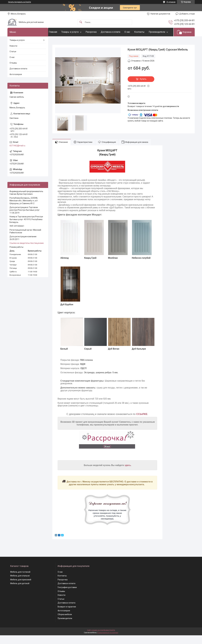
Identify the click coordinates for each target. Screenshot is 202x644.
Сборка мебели (65, 623)
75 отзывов (171, 2)
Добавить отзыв (187, 14)
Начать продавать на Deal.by (20, 2)
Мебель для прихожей (21, 588)
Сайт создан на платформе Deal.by (101, 639)
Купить (143, 88)
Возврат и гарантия (67, 615)
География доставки (67, 596)
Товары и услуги (76, 32)
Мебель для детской (20, 592)
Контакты (145, 32)
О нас (133, 32)
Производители (63, 40)
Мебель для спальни (20, 584)
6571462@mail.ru (17, 154)
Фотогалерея (16, 83)
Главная (59, 32)
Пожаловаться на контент (108, 641)
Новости (13, 54)
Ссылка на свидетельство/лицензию (27, 252)
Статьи (13, 60)
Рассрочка (97, 32)
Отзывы (13, 72)
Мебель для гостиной (20, 580)
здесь (128, 474)
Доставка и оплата (116, 32)
